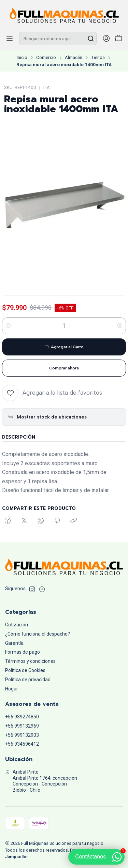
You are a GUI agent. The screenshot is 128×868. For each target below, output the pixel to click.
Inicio (22, 58)
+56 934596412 (22, 744)
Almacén (74, 58)
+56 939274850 (22, 717)
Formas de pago (23, 652)
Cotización (17, 625)
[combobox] (58, 39)
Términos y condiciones (30, 661)
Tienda (98, 58)
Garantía (14, 643)
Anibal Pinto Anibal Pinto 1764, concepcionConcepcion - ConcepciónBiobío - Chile (41, 781)
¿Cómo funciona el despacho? (38, 634)
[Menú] (10, 39)
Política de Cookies (25, 670)
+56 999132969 (22, 726)
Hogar (12, 689)
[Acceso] (106, 39)
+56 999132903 (22, 735)
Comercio (46, 58)
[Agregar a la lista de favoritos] (52, 393)
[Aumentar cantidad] (120, 326)
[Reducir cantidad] (8, 326)
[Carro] (118, 39)
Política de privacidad (28, 680)
